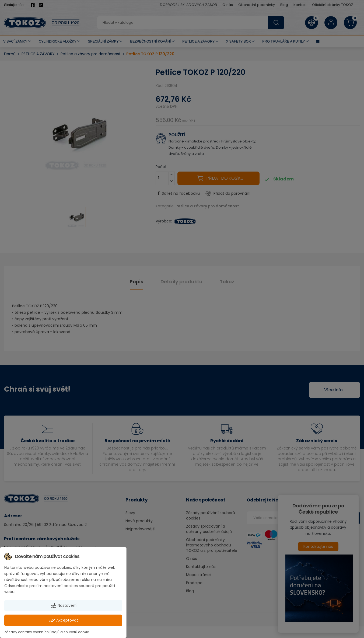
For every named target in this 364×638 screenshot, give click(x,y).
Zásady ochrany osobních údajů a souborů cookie (47, 632)
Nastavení (63, 606)
